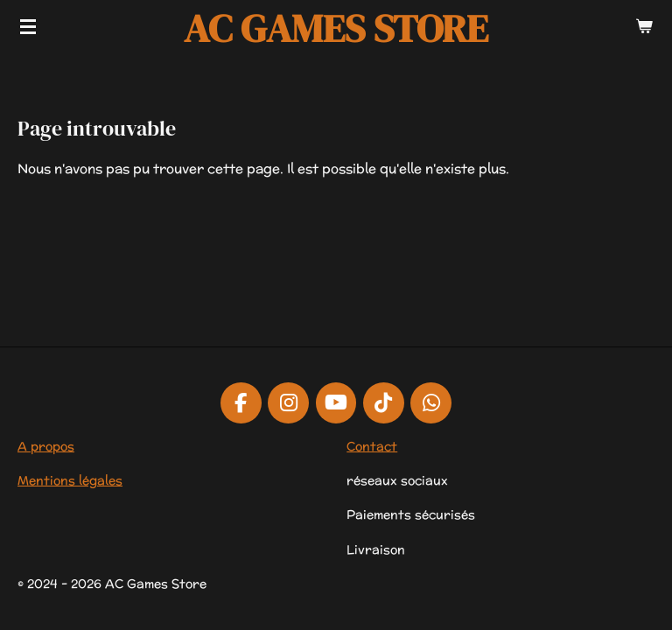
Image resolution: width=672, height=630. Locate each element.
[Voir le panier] (644, 26)
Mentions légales (70, 480)
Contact (372, 446)
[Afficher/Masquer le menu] (28, 26)
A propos (46, 446)
